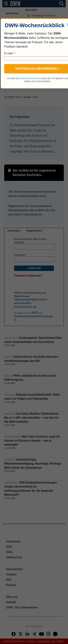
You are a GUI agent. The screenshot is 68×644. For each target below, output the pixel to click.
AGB (53, 78)
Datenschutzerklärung (30, 78)
